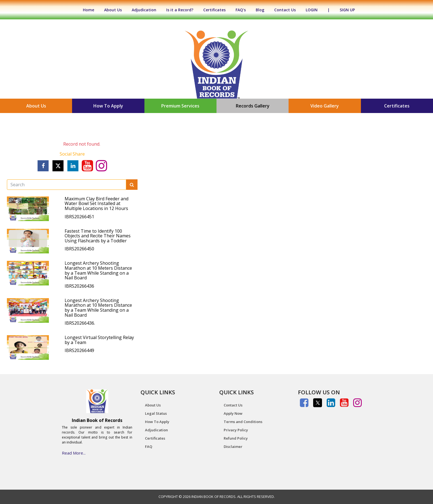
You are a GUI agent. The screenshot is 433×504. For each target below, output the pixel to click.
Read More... (74, 453)
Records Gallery (253, 106)
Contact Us (285, 10)
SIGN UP (347, 10)
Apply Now (233, 413)
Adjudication (144, 10)
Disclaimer (233, 447)
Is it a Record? (180, 10)
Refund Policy (236, 438)
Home (91, 10)
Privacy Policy (236, 430)
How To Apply (108, 106)
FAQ (149, 447)
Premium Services (180, 106)
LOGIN (312, 10)
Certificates (214, 10)
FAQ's (241, 10)
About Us (113, 10)
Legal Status (156, 413)
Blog (260, 10)
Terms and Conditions (243, 422)
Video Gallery (325, 106)
